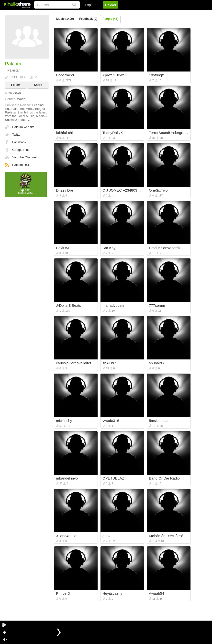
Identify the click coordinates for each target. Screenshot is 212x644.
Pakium (13, 64)
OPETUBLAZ (113, 478)
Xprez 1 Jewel (114, 75)
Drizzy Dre (65, 190)
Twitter (17, 135)
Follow (16, 85)
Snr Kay (109, 248)
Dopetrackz (65, 75)
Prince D (63, 593)
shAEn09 (110, 363)
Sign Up (124, 13)
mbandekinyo (67, 478)
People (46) (110, 19)
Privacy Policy (180, 13)
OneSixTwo (158, 190)
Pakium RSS (21, 165)
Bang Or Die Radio (164, 478)
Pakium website (23, 127)
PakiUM (62, 248)
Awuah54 (156, 593)
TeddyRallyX (113, 133)
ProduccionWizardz (165, 248)
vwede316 (111, 421)
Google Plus (21, 150)
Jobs (141, 13)
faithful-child (66, 133)
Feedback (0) (88, 19)
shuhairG (156, 363)
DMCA (157, 13)
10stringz (156, 75)
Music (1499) (65, 19)
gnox (106, 536)
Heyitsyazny (112, 593)
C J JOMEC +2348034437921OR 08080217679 (123, 190)
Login (106, 13)
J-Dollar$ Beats (69, 305)
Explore (91, 5)
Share (38, 85)
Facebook (19, 142)
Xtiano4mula (66, 536)
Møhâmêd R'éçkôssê (166, 536)
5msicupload (159, 421)
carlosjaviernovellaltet (73, 363)
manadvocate (113, 305)
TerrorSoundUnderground (169, 133)
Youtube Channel (24, 157)
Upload (111, 5)
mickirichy (64, 421)
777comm (157, 305)
